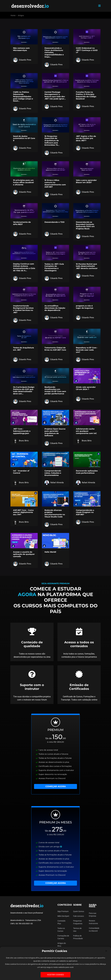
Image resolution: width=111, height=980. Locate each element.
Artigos (21, 15)
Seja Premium (63, 911)
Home (13, 15)
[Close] (106, 951)
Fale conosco (79, 916)
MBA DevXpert (63, 916)
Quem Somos (79, 911)
